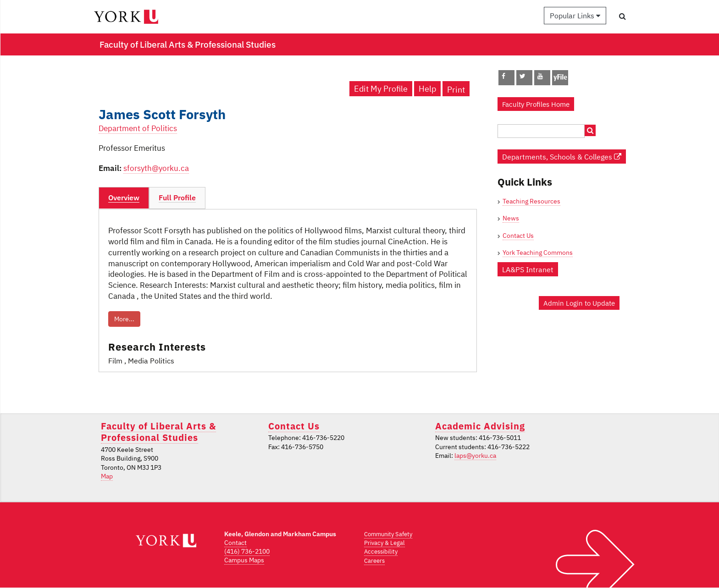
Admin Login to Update (579, 303)
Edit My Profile (381, 89)
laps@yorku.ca (475, 456)
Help (427, 89)
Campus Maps (244, 560)
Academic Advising (480, 426)
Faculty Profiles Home (536, 104)
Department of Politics (138, 128)
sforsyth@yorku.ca (156, 168)
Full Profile (177, 198)
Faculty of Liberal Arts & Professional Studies (158, 432)
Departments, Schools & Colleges (562, 157)
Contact (235, 543)
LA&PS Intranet (528, 269)
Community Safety (388, 534)
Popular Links (575, 16)
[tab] (124, 198)
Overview (124, 198)
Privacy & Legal (384, 543)
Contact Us (518, 236)
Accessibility (381, 552)
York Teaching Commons (538, 253)
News (511, 218)
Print (456, 90)
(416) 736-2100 (247, 551)
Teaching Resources (531, 201)
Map (107, 476)
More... (124, 319)
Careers (374, 561)
